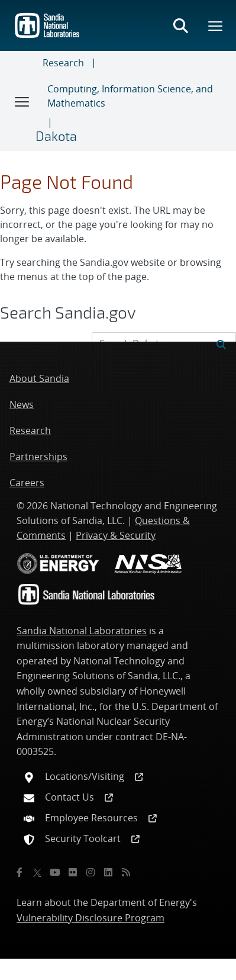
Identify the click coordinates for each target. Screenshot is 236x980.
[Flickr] (73, 872)
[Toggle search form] (180, 25)
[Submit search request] (221, 343)
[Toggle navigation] (22, 101)
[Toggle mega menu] (216, 25)
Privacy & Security (116, 535)
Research (63, 63)
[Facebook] (20, 872)
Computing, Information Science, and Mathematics (130, 96)
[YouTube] (55, 872)
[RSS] (126, 872)
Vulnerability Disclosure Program (90, 918)
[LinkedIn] (108, 872)
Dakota (56, 136)
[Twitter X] (37, 872)
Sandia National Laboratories (82, 631)
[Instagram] (90, 872)
